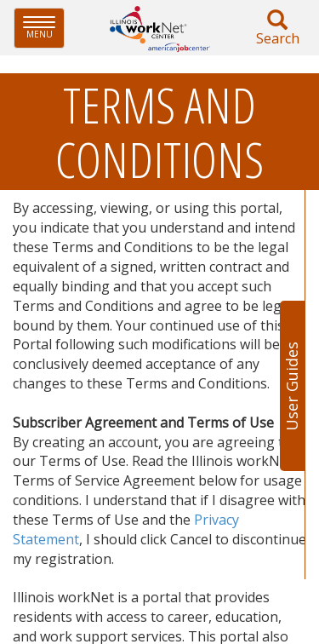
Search (277, 29)
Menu (44, 28)
